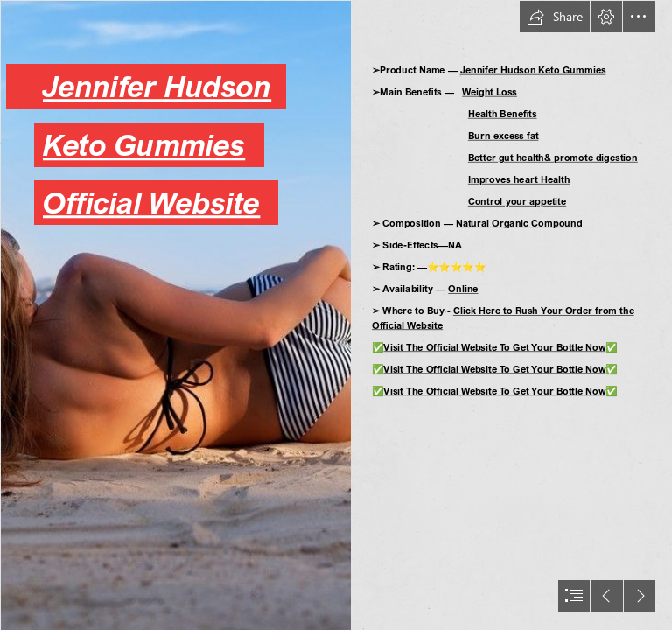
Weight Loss (490, 91)
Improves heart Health (519, 179)
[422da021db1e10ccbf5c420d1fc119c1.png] (175, 315)
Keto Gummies (144, 144)
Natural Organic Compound (518, 223)
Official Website (151, 203)
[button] (555, 17)
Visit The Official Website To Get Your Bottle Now (494, 347)
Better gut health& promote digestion (553, 157)
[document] (336, 315)
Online (463, 288)
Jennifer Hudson (157, 86)
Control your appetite (517, 201)
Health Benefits (503, 113)
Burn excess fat (504, 135)
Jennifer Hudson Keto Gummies (532, 70)
